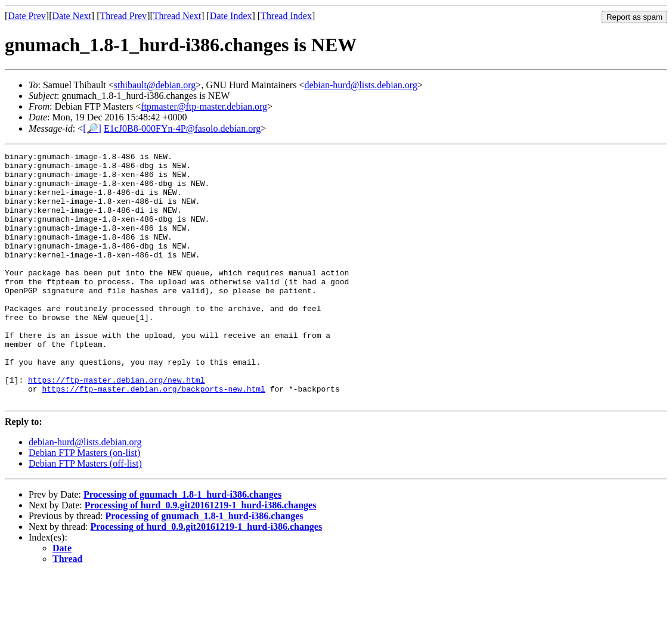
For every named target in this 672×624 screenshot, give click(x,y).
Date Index (231, 16)
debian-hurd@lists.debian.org (361, 85)
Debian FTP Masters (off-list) (85, 513)
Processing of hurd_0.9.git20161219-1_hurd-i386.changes (201, 555)
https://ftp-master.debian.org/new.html (116, 426)
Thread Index (286, 16)
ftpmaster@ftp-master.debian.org (204, 106)
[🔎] (92, 128)
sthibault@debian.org (155, 85)
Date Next (72, 16)
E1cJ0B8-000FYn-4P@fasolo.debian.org (182, 128)
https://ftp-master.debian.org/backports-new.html (153, 437)
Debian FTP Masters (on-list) (84, 503)
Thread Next (177, 16)
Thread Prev (123, 16)
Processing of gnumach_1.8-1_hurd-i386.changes (182, 544)
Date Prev (27, 16)
